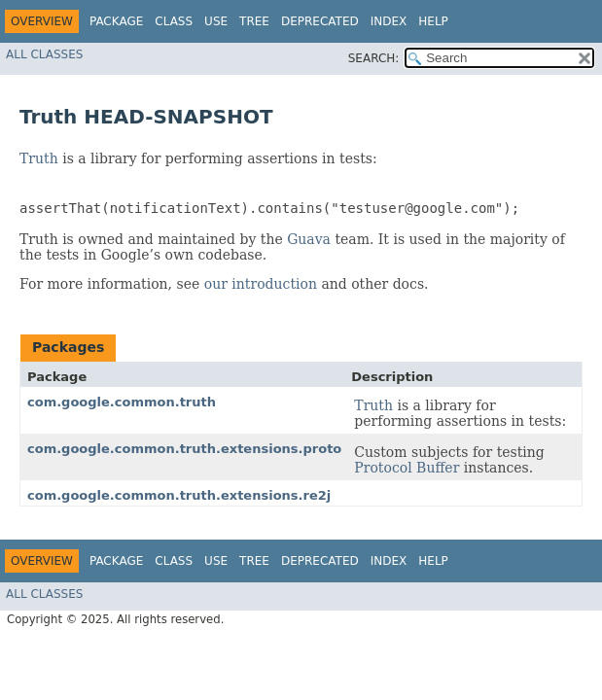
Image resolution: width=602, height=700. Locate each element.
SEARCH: (374, 58)
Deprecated (320, 21)
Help (433, 21)
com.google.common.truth (122, 402)
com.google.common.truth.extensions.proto (184, 449)
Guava (309, 239)
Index (389, 21)
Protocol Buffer (407, 468)
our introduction (261, 284)
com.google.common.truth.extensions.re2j (179, 495)
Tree (254, 21)
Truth (39, 158)
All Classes (44, 54)
